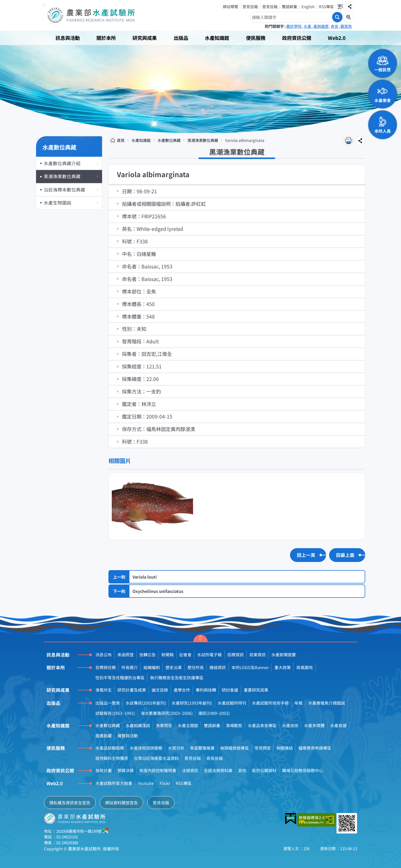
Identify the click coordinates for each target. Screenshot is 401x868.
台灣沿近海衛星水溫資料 (156, 758)
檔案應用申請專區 (315, 748)
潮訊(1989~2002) (214, 713)
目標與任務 (106, 667)
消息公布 (104, 655)
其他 (242, 770)
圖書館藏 (104, 736)
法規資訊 (190, 770)
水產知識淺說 (138, 725)
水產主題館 (188, 725)
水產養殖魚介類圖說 (327, 703)
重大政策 (283, 667)
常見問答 (263, 748)
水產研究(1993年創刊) (192, 703)
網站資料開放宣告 (121, 803)
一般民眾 (383, 70)
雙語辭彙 (289, 6)
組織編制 (152, 667)
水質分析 (176, 748)
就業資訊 (258, 655)
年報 (298, 703)
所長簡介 (130, 667)
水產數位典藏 (169, 140)
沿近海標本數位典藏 (64, 190)
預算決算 (126, 770)
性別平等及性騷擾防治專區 (120, 678)
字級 (340, 6)
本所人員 (383, 131)
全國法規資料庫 (218, 770)
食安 (335, 26)
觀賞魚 (346, 26)
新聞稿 (168, 655)
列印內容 (349, 141)
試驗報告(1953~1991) (115, 713)
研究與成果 (145, 38)
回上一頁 (306, 555)
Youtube (146, 783)
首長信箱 (215, 758)
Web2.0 (337, 38)
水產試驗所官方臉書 (114, 783)
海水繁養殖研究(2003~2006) (167, 713)
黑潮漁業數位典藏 (62, 176)
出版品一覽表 (108, 703)
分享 (350, 6)
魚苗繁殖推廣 (202, 748)
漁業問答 (164, 725)
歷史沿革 (174, 667)
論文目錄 (160, 690)
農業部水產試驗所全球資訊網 (98, 15)
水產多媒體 (314, 725)
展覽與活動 (128, 736)
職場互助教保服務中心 (303, 770)
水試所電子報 (209, 655)
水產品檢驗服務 (110, 748)
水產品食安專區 (262, 725)
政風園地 (305, 667)
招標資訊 (236, 655)
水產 (307, 26)
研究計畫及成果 (132, 690)
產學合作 (182, 690)
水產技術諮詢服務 (146, 748)
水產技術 (290, 725)
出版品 (181, 38)
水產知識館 (217, 38)
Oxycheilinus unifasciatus (158, 591)
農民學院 (294, 26)
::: (44, 5)
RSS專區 (326, 6)
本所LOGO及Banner (250, 667)
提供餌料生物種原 (112, 758)
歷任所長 (196, 667)
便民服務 (256, 38)
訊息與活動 (68, 38)
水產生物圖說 (58, 203)
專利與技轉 (206, 690)
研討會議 (230, 690)
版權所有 (111, 849)
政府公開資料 (264, 770)
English (308, 6)
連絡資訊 (218, 667)
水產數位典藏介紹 (62, 163)
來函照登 (126, 655)
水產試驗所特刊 (232, 703)
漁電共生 (104, 690)
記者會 (185, 655)
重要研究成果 (256, 690)
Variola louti (145, 577)
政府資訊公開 (297, 38)
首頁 (121, 140)
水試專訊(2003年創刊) (146, 703)
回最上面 (345, 555)
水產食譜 (338, 725)
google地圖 (106, 830)
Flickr (165, 783)
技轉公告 (148, 655)
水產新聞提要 (284, 655)
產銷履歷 (321, 26)
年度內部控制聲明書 (158, 770)
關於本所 (106, 38)
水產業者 (383, 100)
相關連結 (285, 748)
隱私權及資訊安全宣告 (70, 803)
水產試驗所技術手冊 (270, 703)
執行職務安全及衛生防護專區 (177, 678)
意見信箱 (250, 6)
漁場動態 (234, 725)
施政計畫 (104, 770)
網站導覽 (230, 6)
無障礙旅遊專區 (235, 748)
